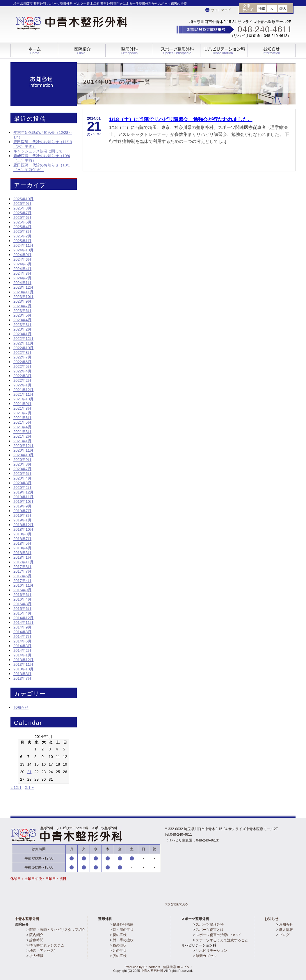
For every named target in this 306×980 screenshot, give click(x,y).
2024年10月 (23, 250)
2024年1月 (22, 283)
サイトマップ (221, 10)
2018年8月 (22, 534)
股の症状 (120, 956)
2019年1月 (22, 520)
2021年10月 (23, 399)
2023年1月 (22, 334)
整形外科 (129, 51)
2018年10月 (23, 529)
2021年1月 (22, 441)
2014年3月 (22, 646)
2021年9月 (22, 404)
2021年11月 (23, 394)
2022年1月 (22, 385)
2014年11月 (23, 623)
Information (272, 53)
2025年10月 (23, 199)
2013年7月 (22, 678)
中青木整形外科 (27, 919)
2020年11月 (23, 450)
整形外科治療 (123, 924)
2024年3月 (22, 273)
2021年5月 (22, 422)
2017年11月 (23, 562)
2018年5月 (22, 543)
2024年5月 (22, 264)
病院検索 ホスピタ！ (178, 967)
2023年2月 (22, 329)
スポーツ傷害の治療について (218, 935)
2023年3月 (22, 325)
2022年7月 (22, 357)
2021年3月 (22, 432)
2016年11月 (23, 585)
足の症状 (120, 951)
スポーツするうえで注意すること (222, 940)
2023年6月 (22, 311)
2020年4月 (22, 478)
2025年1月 (22, 241)
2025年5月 (22, 222)
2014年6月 (22, 641)
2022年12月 (23, 339)
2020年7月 (22, 469)
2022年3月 (22, 376)
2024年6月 (22, 259)
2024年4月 (22, 269)
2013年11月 (23, 664)
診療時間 (36, 940)
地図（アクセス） (43, 951)
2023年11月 (23, 292)
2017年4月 (22, 581)
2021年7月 (22, 413)
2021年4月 (22, 427)
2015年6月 (22, 609)
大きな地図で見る (176, 904)
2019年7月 (22, 511)
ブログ (284, 935)
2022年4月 (22, 371)
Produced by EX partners (137, 967)
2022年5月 (22, 366)
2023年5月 (22, 315)
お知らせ (21, 708)
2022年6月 (22, 362)
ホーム (34, 50)
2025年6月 (22, 218)
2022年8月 (22, 353)
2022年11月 (23, 343)
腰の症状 (120, 935)
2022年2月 (22, 380)
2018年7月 (22, 539)
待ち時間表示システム (47, 945)
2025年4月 (22, 227)
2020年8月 (22, 464)
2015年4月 (22, 613)
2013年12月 (23, 660)
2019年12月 (23, 492)
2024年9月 (22, 255)
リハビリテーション (211, 951)
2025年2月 (22, 236)
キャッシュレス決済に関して (38, 151)
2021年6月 (22, 418)
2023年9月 (22, 301)
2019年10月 (23, 501)
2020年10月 (23, 455)
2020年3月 (22, 483)
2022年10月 (23, 348)
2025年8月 (22, 208)
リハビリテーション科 (224, 51)
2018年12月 (23, 525)
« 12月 (16, 788)
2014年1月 (22, 655)
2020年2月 (22, 488)
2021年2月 (22, 436)
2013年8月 (22, 674)
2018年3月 (22, 553)
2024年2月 (22, 278)
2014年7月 (22, 637)
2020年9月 (22, 460)
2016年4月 (22, 599)
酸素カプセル (206, 956)
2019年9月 (22, 506)
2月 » (29, 788)
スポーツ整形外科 (177, 51)
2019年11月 (23, 497)
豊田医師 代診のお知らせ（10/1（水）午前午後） (42, 167)
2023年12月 (23, 287)
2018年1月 (22, 557)
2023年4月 (22, 320)
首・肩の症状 (123, 930)
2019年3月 (22, 515)
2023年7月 (22, 306)
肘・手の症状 (123, 940)
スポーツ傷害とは (210, 930)
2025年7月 (22, 213)
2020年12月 (23, 446)
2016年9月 (22, 590)
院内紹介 (36, 935)
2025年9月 (22, 204)
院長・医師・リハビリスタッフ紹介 (57, 930)
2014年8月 (22, 632)
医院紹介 (82, 51)
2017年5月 (22, 576)
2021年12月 (23, 390)
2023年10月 (23, 297)
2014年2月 (22, 650)
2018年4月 (22, 548)
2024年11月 (23, 245)
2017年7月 (22, 571)
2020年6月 (22, 474)
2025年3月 (22, 231)
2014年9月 (22, 627)
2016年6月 (22, 595)
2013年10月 (23, 669)
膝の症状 (120, 945)
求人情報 (36, 956)
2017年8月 (22, 567)
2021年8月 (22, 408)
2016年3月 (22, 604)
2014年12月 (23, 618)
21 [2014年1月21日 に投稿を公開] (29, 772)
